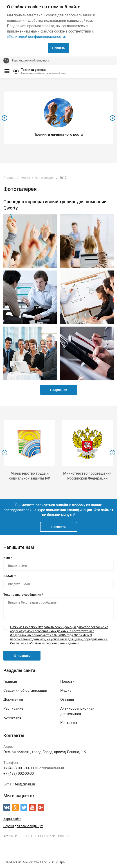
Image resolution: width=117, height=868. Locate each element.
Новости (67, 682)
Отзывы (67, 699)
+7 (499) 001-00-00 (19, 768)
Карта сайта (12, 819)
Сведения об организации (25, 690)
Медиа (66, 690)
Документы (13, 699)
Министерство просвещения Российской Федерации (87, 476)
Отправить (22, 656)
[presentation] (4, 118)
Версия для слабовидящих (30, 60)
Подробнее (59, 390)
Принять (59, 48)
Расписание (13, 708)
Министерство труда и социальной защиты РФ (30, 476)
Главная (10, 682)
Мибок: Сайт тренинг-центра (44, 862)
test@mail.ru (25, 784)
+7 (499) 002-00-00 (19, 773)
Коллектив (12, 717)
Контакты (69, 723)
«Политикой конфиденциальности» (37, 37)
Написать (58, 527)
